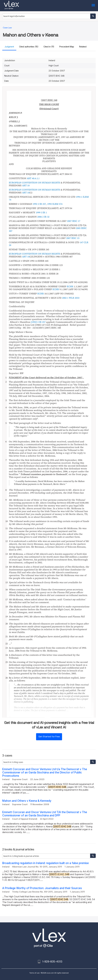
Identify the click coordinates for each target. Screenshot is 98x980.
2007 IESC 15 (73, 238)
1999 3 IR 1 (41, 212)
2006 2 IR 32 (43, 217)
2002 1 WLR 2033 (71, 298)
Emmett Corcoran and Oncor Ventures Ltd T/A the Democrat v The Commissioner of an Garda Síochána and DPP (45, 814)
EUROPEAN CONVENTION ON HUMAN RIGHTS (35, 183)
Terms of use (34, 973)
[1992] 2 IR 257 (38, 322)
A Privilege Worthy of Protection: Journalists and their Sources (42, 888)
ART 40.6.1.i (33, 178)
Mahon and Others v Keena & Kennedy (27, 801)
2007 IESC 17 (74, 221)
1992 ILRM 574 (55, 204)
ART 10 (26, 185)
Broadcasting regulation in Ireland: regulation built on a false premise (46, 863)
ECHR (70, 286)
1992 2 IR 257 (39, 204)
